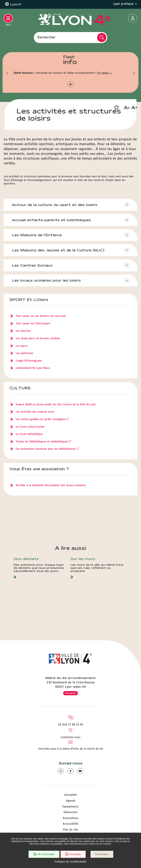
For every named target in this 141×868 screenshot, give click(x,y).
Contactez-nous (71, 737)
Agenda (71, 801)
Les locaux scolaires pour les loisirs (46, 280)
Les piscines (23, 331)
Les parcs (22, 346)
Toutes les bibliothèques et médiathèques (42, 442)
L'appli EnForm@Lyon (29, 361)
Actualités (71, 795)
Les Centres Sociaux (32, 265)
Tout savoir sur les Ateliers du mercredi (41, 316)
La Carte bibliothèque (29, 434)
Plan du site (70, 830)
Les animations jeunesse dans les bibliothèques (46, 449)
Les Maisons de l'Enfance (37, 235)
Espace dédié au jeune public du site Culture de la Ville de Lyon (56, 405)
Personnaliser (102, 854)
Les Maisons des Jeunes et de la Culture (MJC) (58, 250)
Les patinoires (25, 353)
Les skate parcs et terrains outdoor (38, 338)
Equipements (70, 807)
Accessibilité (70, 824)
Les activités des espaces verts (35, 412)
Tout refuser (73, 854)
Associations (71, 818)
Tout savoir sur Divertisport (33, 324)
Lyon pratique (125, 4)
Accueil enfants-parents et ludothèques (51, 220)
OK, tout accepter (44, 854)
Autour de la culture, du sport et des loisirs (55, 205)
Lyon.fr (16, 4)
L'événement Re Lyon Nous (33, 368)
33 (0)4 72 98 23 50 (71, 725)
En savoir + (104, 73)
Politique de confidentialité (70, 862)
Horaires (70, 693)
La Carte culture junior (30, 427)
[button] (7, 73)
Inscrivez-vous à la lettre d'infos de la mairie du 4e (70, 749)
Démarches (70, 812)
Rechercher (46, 37)
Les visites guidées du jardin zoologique (41, 419)
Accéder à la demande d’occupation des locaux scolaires (51, 485)
